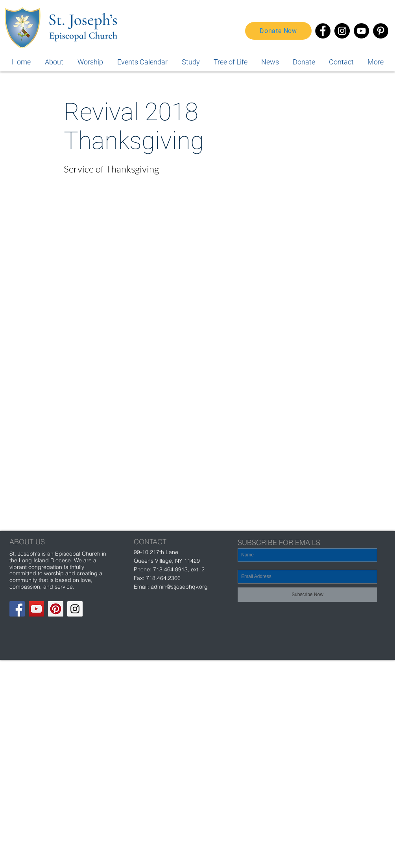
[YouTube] (361, 31)
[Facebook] (323, 31)
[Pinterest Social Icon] (56, 609)
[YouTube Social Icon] (36, 609)
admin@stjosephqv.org (179, 587)
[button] (375, 62)
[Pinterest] (381, 31)
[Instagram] (342, 31)
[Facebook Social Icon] (17, 609)
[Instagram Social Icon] (75, 609)
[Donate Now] (278, 31)
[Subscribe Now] (307, 595)
